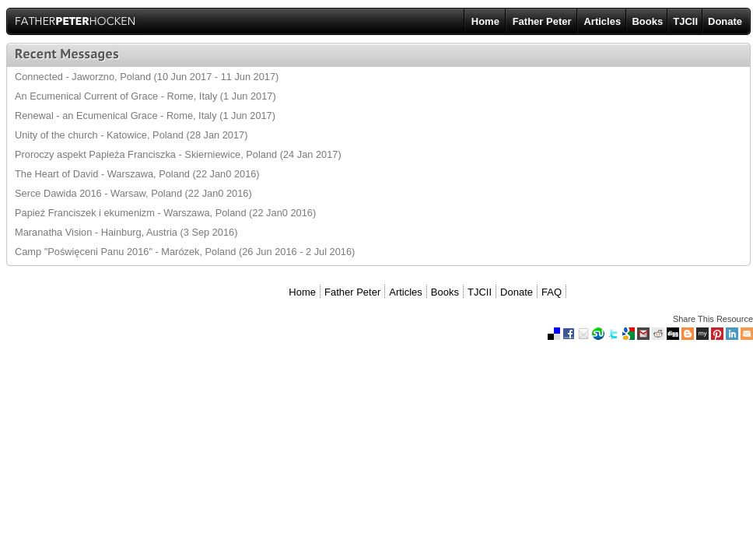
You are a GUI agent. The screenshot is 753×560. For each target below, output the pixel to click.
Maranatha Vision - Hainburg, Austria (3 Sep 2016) (126, 232)
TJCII (685, 21)
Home (485, 21)
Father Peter (542, 21)
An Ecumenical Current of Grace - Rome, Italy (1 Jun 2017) (145, 96)
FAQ (552, 292)
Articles (602, 21)
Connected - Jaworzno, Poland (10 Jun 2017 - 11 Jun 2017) (147, 77)
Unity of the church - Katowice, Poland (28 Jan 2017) (131, 135)
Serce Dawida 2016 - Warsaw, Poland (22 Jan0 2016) (133, 193)
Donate (725, 21)
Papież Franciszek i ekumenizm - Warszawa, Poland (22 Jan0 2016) (165, 213)
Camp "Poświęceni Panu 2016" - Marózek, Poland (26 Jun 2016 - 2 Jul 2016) (185, 252)
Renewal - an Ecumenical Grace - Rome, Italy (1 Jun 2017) (145, 115)
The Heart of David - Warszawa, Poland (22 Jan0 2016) (137, 174)
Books (647, 21)
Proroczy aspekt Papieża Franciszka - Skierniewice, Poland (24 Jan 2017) (178, 154)
